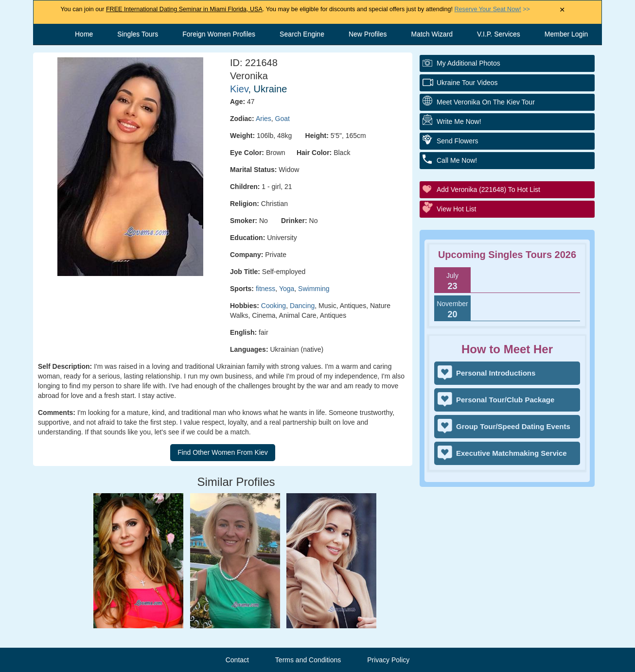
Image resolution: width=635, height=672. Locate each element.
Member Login (566, 34)
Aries (264, 119)
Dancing (302, 306)
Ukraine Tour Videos (467, 83)
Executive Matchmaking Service (512, 453)
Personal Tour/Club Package (505, 400)
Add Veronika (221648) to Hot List (488, 190)
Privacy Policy (388, 660)
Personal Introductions (496, 373)
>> (492, 9)
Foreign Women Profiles (219, 34)
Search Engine (302, 34)
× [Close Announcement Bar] (562, 10)
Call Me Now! (457, 160)
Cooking (273, 306)
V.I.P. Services (499, 34)
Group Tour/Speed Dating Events (513, 426)
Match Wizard (432, 34)
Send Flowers (458, 141)
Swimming (314, 289)
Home (84, 34)
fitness (265, 289)
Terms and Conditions (308, 660)
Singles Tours (138, 34)
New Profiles (368, 34)
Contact (237, 660)
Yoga (287, 289)
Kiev (239, 89)
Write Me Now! (459, 121)
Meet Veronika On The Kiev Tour (486, 102)
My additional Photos (468, 63)
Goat (282, 119)
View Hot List (456, 209)
